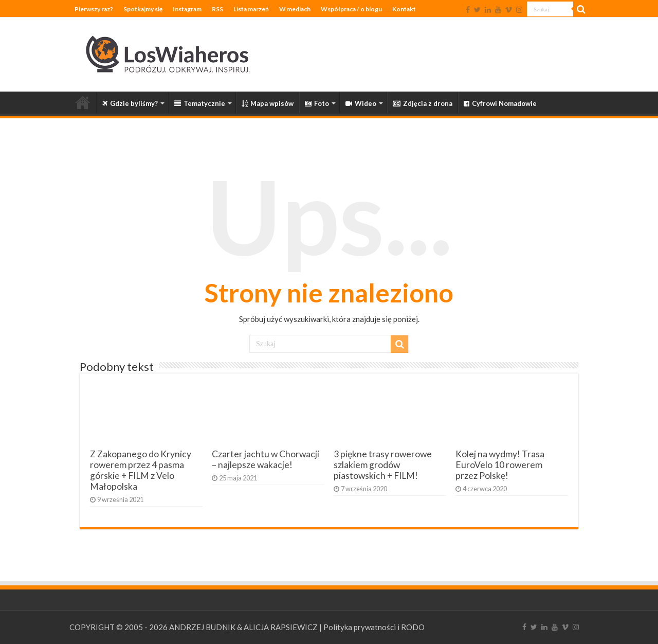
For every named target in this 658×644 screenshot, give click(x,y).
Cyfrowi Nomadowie (500, 103)
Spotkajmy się (143, 9)
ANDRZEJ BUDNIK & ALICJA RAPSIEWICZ (243, 627)
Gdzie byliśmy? (130, 103)
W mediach (295, 9)
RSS (217, 9)
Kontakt (404, 9)
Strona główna (83, 102)
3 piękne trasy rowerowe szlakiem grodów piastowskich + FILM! (383, 465)
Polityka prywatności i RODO (374, 627)
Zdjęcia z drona (423, 103)
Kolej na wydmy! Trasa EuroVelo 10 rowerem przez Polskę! (500, 465)
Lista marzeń (251, 9)
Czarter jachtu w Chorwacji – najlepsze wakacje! (266, 459)
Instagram (187, 9)
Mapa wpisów (268, 103)
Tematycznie (200, 103)
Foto (317, 103)
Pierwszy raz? (94, 9)
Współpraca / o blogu (351, 9)
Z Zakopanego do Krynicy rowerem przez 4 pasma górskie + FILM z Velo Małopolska (141, 470)
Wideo (361, 103)
